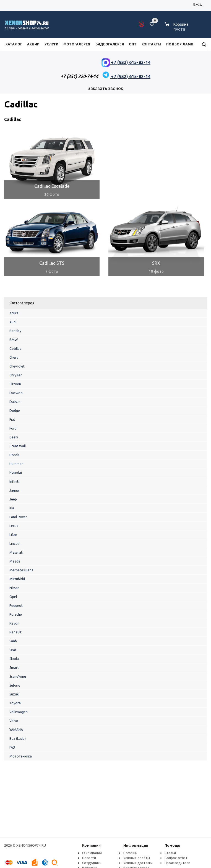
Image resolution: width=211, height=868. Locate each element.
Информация (136, 845)
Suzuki (14, 694)
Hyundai (16, 473)
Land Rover (18, 517)
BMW (14, 340)
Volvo (14, 721)
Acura (14, 313)
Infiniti (14, 481)
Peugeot (16, 606)
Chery (14, 357)
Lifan (13, 535)
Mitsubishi (17, 579)
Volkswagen (19, 712)
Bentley (15, 331)
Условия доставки (138, 863)
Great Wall (18, 446)
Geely (14, 437)
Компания (91, 845)
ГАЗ (12, 747)
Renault (15, 632)
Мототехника (21, 756)
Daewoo (16, 393)
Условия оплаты (137, 858)
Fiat (12, 419)
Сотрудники (92, 863)
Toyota (15, 703)
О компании (92, 853)
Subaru (15, 685)
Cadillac (15, 349)
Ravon (14, 623)
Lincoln (15, 544)
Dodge (15, 411)
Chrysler (16, 375)
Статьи (170, 853)
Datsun (15, 402)
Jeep (13, 499)
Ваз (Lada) (18, 739)
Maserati (16, 552)
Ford (13, 428)
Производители (177, 863)
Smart (14, 668)
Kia (12, 508)
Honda (15, 455)
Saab (13, 641)
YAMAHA (16, 730)
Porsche (16, 614)
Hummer (16, 464)
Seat (13, 650)
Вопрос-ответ (176, 858)
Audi (13, 322)
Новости (89, 858)
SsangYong (18, 676)
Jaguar (15, 490)
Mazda (15, 561)
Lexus (14, 526)
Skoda (14, 659)
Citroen (15, 384)
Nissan (14, 588)
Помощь (172, 845)
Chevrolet (17, 366)
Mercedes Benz (21, 570)
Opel (13, 597)
